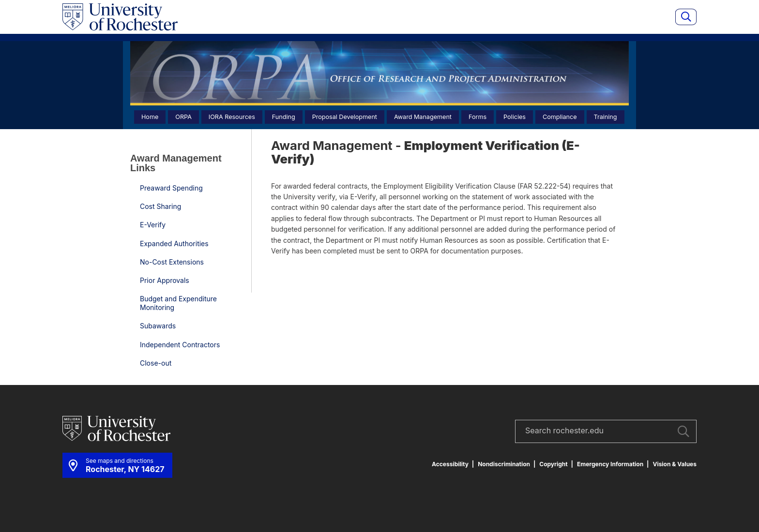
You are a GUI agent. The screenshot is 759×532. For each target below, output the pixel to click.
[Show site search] (686, 17)
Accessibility (450, 464)
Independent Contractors (180, 345)
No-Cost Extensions (172, 262)
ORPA (183, 117)
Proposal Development (345, 117)
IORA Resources (232, 117)
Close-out (156, 363)
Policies (515, 117)
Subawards (158, 326)
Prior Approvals (165, 280)
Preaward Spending (171, 188)
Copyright (553, 464)
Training (606, 117)
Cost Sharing (160, 206)
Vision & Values (675, 464)
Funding (284, 117)
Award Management (423, 117)
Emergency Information (610, 464)
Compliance (560, 117)
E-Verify (153, 225)
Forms (478, 117)
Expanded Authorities (174, 244)
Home (150, 117)
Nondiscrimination (504, 464)
